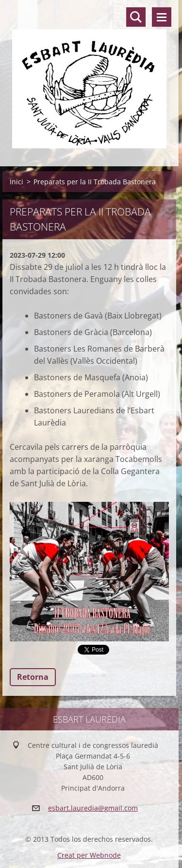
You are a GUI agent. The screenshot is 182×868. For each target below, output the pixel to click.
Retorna (33, 677)
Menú (162, 17)
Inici (17, 182)
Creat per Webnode (89, 855)
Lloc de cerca (136, 17)
